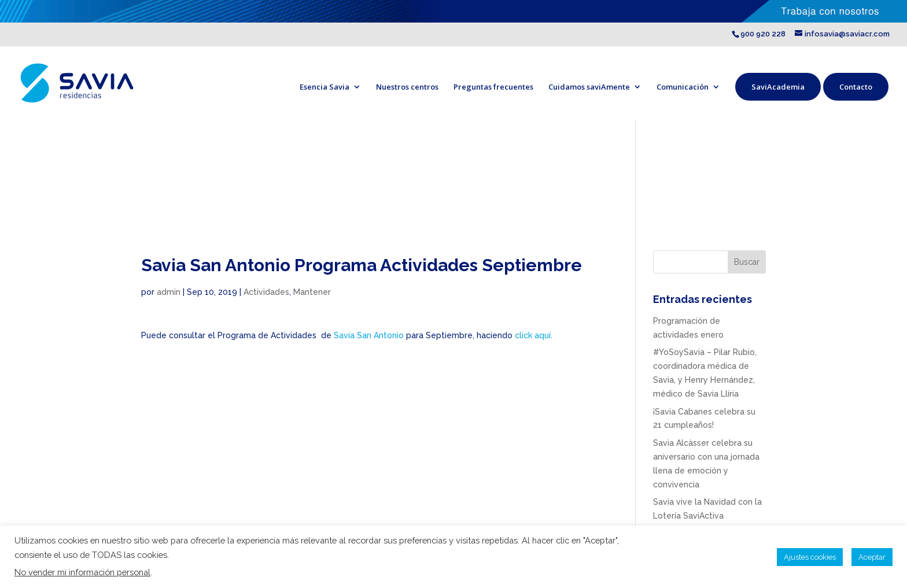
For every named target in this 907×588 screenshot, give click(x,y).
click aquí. (534, 335)
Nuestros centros (407, 87)
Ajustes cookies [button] (810, 557)
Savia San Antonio (369, 335)
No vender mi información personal (82, 572)
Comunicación (683, 87)
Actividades (266, 292)
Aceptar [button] (872, 557)
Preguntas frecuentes (493, 87)
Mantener (312, 292)
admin (169, 292)
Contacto (856, 87)
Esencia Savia (325, 87)
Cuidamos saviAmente (589, 87)
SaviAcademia (778, 87)
